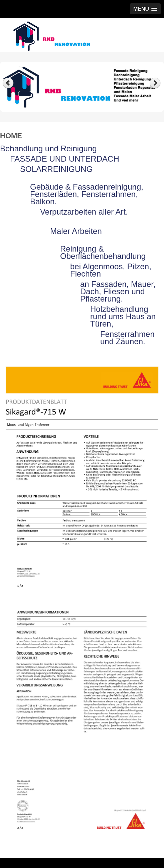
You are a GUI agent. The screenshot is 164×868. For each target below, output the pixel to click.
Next (156, 83)
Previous (8, 83)
